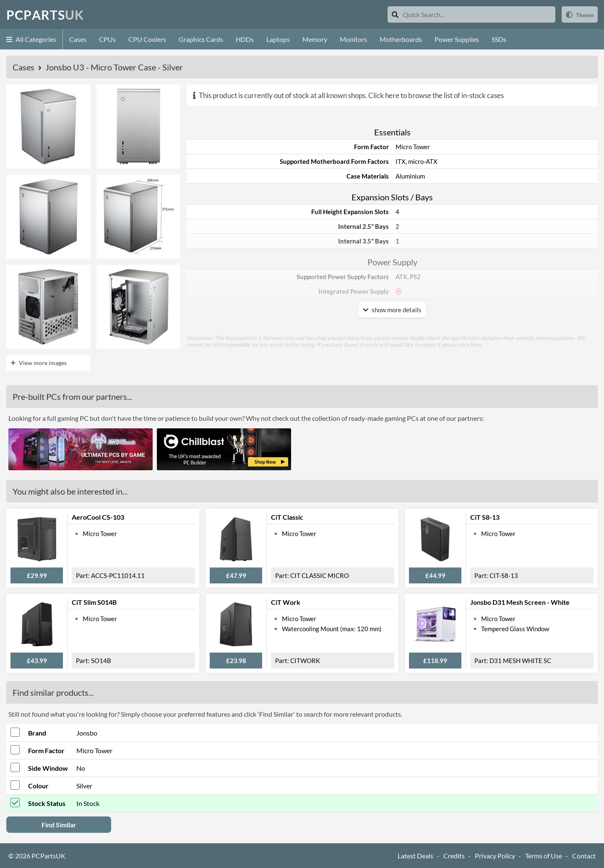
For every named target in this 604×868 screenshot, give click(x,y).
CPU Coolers (147, 39)
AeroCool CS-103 (98, 517)
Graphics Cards (201, 39)
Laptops (278, 39)
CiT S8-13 (485, 517)
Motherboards (401, 39)
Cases (78, 39)
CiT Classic (287, 517)
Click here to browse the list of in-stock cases (436, 95)
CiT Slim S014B (94, 602)
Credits (454, 856)
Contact (584, 856)
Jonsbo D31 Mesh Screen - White (520, 602)
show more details (392, 310)
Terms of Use (544, 856)
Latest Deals (415, 856)
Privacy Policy (495, 856)
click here (470, 345)
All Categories (31, 39)
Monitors (353, 39)
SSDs (499, 39)
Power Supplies (457, 39)
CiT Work (286, 602)
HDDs (245, 39)
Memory (315, 39)
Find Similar (59, 825)
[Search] (395, 14)
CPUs (107, 39)
